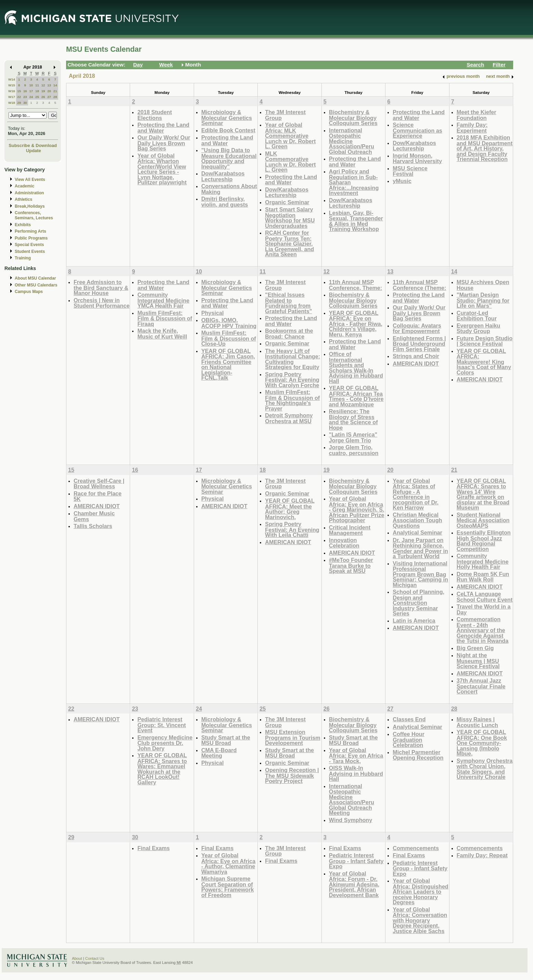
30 (25, 103)
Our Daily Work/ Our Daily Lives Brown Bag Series (164, 143)
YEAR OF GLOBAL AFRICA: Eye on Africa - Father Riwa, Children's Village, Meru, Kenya (356, 324)
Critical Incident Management (350, 530)
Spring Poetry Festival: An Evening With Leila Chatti (292, 529)
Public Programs (31, 238)
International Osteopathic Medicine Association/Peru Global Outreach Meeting (352, 800)
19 (43, 91)
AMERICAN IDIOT (416, 364)
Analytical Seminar (417, 532)
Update (34, 151)
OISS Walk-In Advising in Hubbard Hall (356, 773)
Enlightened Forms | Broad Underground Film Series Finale (419, 344)
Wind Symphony (351, 820)
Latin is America (414, 621)
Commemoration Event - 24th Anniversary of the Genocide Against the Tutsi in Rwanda (483, 630)
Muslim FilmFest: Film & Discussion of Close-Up (229, 338)
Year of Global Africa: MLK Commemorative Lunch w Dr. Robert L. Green (290, 136)
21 (55, 91)
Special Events (29, 245)
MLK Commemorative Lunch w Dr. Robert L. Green (290, 162)
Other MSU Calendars (36, 285)
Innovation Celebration (344, 543)
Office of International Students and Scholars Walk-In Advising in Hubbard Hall (356, 367)
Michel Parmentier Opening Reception (418, 755)
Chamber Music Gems (94, 516)
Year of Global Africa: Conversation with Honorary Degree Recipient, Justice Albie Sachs (420, 920)
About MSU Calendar (35, 278)
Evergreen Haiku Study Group (479, 328)
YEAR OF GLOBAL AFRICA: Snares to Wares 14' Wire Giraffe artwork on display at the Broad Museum (483, 494)
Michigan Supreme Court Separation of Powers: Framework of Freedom (228, 887)
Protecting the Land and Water (163, 128)
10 (31, 85)
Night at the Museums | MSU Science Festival (478, 661)
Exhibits (23, 225)
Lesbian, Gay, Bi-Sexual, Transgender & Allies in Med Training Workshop (356, 221)
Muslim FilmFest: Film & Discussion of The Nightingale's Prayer (292, 400)
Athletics (23, 199)
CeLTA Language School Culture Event (485, 597)
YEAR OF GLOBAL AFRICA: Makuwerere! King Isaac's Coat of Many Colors (484, 362)
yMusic (402, 181)
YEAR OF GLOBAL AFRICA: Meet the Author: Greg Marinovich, (290, 509)
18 (37, 91)
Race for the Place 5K (98, 496)
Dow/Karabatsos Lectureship (223, 176)
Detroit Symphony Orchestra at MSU (289, 418)
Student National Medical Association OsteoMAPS (483, 520)
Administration (29, 193)
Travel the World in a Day (484, 609)
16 (25, 91)
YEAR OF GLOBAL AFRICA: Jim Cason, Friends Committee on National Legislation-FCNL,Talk (228, 364)
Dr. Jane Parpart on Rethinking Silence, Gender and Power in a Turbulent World (420, 548)
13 (49, 85)
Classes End (409, 719)
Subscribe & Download (33, 145)
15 (19, 91)
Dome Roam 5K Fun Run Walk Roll (483, 577)
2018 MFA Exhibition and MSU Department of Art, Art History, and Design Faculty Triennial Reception (485, 148)
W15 (12, 85)
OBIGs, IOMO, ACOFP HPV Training (229, 323)
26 (43, 97)
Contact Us (95, 958)
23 (25, 97)
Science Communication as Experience (417, 130)
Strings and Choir (416, 356)
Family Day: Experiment (472, 128)
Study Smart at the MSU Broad (226, 740)
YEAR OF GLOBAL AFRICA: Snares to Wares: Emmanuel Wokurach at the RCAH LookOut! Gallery (162, 769)
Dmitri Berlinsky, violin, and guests (225, 202)
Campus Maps (29, 292)
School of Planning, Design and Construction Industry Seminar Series (418, 603)
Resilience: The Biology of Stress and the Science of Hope (353, 419)
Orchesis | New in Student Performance (101, 303)
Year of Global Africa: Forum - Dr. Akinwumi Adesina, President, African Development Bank (354, 884)
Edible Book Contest (228, 130)
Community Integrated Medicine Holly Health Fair (483, 561)
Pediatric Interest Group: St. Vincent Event (162, 725)
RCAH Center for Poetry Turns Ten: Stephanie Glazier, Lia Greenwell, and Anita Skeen (289, 243)
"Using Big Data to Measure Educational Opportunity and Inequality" (229, 158)
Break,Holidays (30, 206)
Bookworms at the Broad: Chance (289, 334)
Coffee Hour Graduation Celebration (408, 739)
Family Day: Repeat (482, 855)
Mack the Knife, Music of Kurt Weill (162, 334)
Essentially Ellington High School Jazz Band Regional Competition (484, 541)
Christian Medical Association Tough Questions (417, 520)
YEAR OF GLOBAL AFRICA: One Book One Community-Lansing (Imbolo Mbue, (482, 743)
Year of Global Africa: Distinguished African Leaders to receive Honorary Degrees (420, 891)
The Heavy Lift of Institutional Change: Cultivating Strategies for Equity (293, 359)
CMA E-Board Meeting (219, 753)
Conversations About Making (229, 189)
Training (23, 258)
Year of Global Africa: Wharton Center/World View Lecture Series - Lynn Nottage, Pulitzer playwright (162, 169)
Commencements (416, 848)
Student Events (30, 252)
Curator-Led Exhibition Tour (477, 316)
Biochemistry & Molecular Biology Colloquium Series (353, 118)
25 (37, 97)
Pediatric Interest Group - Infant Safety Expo (356, 861)
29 (19, 103)
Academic (24, 186)
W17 (12, 97)
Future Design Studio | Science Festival (485, 341)
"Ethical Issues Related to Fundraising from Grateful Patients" (288, 303)
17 (31, 91)
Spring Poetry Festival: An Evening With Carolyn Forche (292, 380)
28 (55, 97)
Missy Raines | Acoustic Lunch (477, 722)
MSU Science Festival (410, 171)
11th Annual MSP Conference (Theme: (419, 285)
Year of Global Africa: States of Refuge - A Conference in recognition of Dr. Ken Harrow (416, 494)
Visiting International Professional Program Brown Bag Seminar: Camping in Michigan (420, 574)
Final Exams (153, 848)
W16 (12, 91)
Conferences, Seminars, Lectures (34, 215)
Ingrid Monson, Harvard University (417, 158)
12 (43, 85)
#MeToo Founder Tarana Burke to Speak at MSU (351, 565)
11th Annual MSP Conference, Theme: (356, 285)
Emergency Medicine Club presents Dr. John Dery (165, 743)
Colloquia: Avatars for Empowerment (417, 328)
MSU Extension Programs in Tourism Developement (293, 737)
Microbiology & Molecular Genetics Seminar (227, 118)
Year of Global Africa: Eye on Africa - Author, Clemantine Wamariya (228, 863)
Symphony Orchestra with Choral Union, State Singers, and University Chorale (485, 769)
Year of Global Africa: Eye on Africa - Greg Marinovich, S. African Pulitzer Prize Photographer (357, 509)
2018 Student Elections (155, 115)
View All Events (30, 180)
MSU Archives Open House (483, 285)
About (77, 958)
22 (19, 97)
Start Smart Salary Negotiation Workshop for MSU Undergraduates (290, 218)
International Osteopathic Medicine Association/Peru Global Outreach (352, 141)
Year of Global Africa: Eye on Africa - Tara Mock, (356, 756)
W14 (12, 79)
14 (55, 85)
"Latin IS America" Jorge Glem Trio (353, 437)
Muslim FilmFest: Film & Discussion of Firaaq (165, 318)
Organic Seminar (287, 202)
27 (49, 97)
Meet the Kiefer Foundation (477, 115)
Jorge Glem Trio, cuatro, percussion (354, 450)
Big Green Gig (475, 648)
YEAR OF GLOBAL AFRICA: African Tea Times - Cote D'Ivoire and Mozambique (356, 396)
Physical (213, 313)
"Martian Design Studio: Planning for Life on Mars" (483, 300)
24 (31, 97)
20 (49, 91)
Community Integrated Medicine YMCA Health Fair (163, 300)
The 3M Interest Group (285, 115)
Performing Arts (30, 231)
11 (37, 85)
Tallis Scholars (93, 526)
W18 (12, 103)
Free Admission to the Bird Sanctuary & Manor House (101, 287)
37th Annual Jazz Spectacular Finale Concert (481, 686)
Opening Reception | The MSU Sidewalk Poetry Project (292, 775)
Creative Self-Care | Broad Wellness (99, 484)
